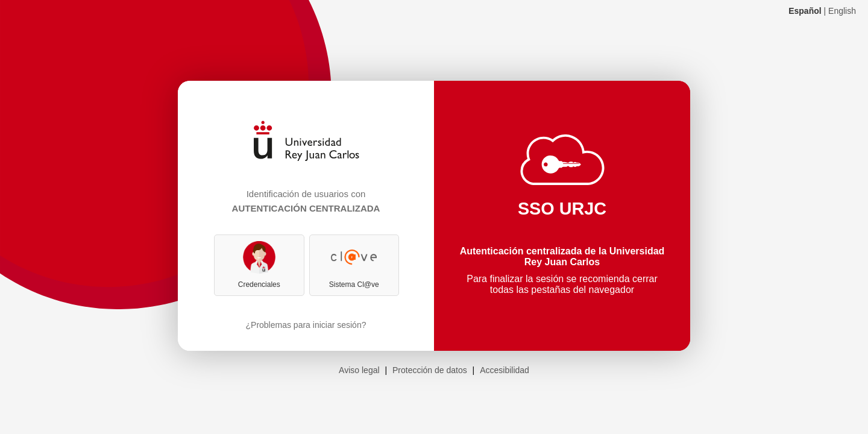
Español (805, 11)
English (842, 11)
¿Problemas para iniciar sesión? (306, 325)
